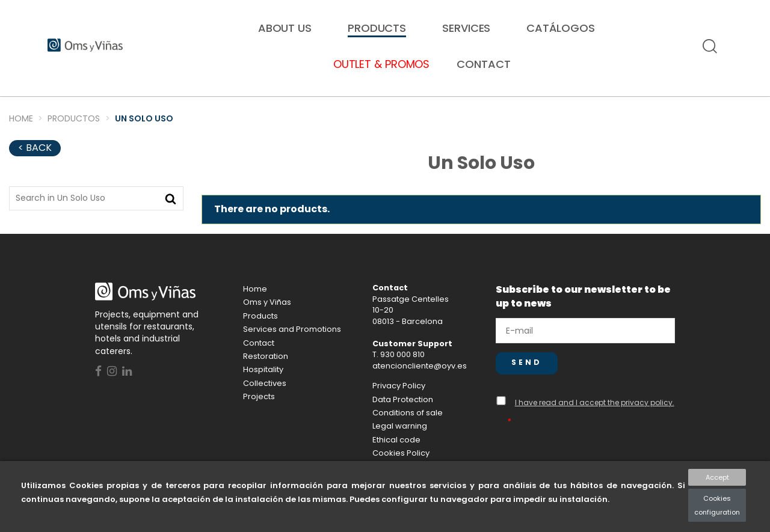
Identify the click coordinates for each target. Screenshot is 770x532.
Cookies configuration (717, 505)
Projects (259, 408)
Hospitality (486, 107)
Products (260, 327)
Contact (259, 354)
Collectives (294, 107)
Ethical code (396, 451)
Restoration (99, 107)
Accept (717, 477)
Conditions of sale (408, 424)
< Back (35, 159)
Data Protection (403, 411)
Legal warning (400, 437)
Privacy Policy (399, 397)
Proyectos (676, 107)
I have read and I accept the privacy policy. (595, 414)
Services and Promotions (292, 341)
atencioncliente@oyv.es (420, 377)
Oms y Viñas (267, 313)
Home (255, 300)
